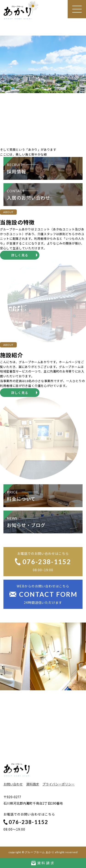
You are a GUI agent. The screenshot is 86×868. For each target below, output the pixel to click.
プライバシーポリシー (58, 784)
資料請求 (33, 784)
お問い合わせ (13, 784)
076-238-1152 (26, 822)
